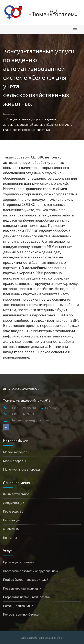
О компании (11, 529)
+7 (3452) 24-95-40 (22, 408)
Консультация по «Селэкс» (21, 614)
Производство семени (19, 562)
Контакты (10, 538)
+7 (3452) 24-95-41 (58, 408)
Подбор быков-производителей (26, 579)
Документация (14, 503)
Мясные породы (14, 461)
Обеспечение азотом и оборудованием (30, 571)
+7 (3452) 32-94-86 (22, 414)
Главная (8, 114)
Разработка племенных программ (27, 597)
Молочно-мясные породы (21, 469)
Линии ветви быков (16, 494)
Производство (13, 511)
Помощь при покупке (18, 606)
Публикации (12, 520)
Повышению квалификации (22, 588)
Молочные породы (16, 452)
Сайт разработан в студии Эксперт (42, 638)
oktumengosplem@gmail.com (29, 420)
